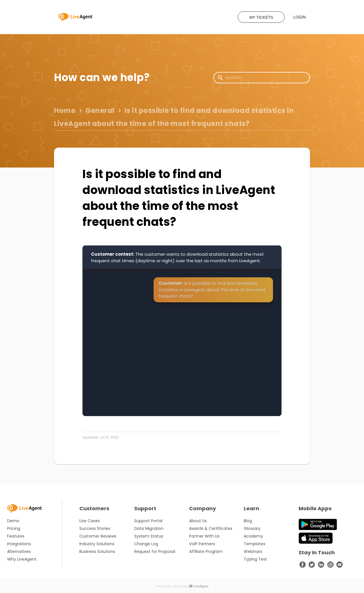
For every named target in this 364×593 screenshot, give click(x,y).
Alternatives (19, 551)
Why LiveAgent (22, 559)
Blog (248, 521)
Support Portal (148, 521)
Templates (255, 544)
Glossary (252, 528)
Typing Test (255, 559)
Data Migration (149, 528)
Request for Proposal (155, 551)
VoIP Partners (202, 544)
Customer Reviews (98, 536)
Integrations (19, 544)
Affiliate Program (206, 551)
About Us (198, 521)
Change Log (146, 544)
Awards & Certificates (211, 528)
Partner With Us (204, 536)
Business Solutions (97, 551)
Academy (253, 536)
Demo (13, 521)
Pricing (14, 528)
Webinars (253, 551)
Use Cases (90, 521)
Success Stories (95, 528)
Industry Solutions (97, 544)
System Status (149, 536)
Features (16, 536)
